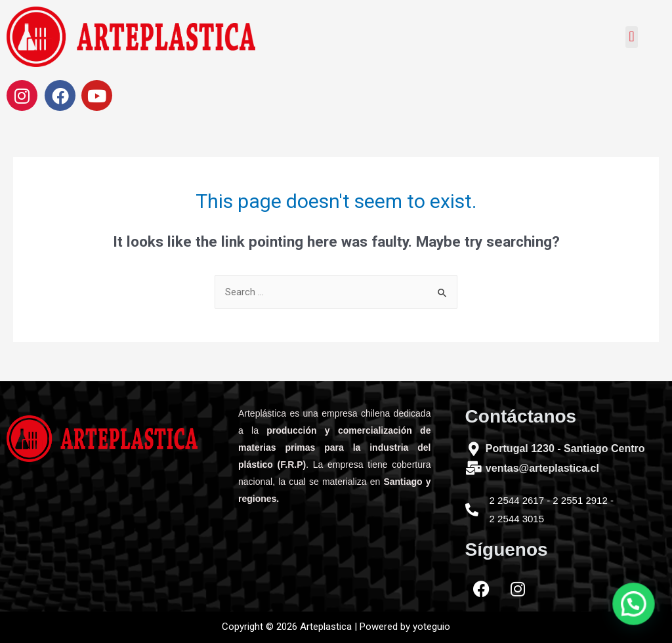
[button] (632, 37)
